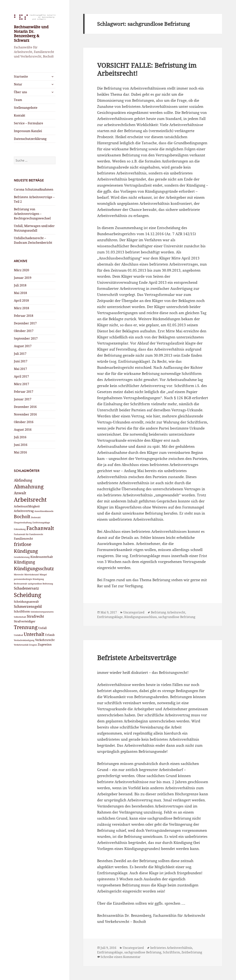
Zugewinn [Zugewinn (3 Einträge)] (45, 644)
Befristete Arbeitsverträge (137, 658)
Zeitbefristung (192, 952)
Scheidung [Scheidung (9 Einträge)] (28, 595)
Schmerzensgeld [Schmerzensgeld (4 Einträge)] (28, 606)
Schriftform (171, 952)
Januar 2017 (23, 399)
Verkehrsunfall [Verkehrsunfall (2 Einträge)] (21, 645)
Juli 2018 (20, 285)
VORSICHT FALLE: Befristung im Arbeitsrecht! (147, 69)
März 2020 (21, 270)
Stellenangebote (26, 108)
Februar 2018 (24, 316)
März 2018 (21, 308)
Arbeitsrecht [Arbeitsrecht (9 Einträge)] (30, 500)
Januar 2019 (23, 278)
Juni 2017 (21, 361)
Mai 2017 (20, 369)
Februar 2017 (24, 392)
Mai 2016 (20, 452)
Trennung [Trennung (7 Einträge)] (26, 627)
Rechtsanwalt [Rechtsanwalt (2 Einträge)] (20, 584)
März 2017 (21, 384)
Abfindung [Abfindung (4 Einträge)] (23, 480)
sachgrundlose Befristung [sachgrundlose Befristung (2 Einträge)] (40, 584)
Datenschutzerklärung (30, 139)
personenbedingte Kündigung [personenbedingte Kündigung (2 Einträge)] (29, 579)
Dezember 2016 (25, 407)
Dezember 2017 (25, 323)
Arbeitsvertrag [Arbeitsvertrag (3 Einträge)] (24, 511)
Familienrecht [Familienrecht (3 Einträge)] (23, 538)
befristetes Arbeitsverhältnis (171, 948)
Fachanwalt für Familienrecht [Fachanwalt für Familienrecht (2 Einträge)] (29, 534)
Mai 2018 (20, 293)
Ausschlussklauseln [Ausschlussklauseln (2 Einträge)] (44, 511)
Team (18, 100)
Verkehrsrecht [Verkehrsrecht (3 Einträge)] (45, 640)
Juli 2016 (20, 437)
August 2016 (23, 430)
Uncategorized (134, 612)
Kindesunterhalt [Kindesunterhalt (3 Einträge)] (42, 557)
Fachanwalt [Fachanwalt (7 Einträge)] (40, 528)
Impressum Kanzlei (28, 131)
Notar (18, 84)
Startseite (21, 76)
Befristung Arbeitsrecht (168, 612)
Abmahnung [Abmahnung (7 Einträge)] (29, 486)
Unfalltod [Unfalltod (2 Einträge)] (18, 635)
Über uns (20, 92)
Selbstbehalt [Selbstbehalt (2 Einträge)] (20, 617)
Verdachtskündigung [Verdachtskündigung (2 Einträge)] (24, 640)
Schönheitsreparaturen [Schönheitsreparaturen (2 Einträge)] (42, 612)
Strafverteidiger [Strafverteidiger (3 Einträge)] (25, 621)
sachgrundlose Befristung (177, 617)
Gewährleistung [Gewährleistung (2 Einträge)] (22, 557)
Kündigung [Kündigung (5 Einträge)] (24, 562)
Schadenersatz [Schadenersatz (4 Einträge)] (26, 588)
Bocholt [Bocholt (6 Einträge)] (22, 516)
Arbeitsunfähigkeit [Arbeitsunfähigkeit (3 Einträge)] (27, 506)
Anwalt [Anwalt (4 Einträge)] (20, 493)
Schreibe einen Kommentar (121, 957)
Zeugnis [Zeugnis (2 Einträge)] (33, 645)
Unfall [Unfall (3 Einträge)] (42, 628)
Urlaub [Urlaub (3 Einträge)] (50, 635)
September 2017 (26, 338)
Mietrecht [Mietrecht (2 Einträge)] (19, 575)
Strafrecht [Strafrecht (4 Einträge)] (35, 616)
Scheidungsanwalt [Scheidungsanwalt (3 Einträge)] (26, 602)
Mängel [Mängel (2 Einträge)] (43, 575)
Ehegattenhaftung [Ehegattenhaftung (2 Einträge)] (23, 523)
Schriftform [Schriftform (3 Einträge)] (22, 611)
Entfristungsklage (110, 617)
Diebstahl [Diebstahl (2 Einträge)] (36, 517)
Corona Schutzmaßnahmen (34, 189)
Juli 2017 (20, 354)
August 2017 (23, 346)
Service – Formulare (29, 123)
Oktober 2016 (24, 422)
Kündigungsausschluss (141, 617)
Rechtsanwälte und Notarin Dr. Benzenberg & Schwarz (31, 34)
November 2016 (25, 414)
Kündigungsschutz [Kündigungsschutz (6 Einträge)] (34, 568)
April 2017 (21, 376)
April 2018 (21, 300)
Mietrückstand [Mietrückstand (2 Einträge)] (32, 575)
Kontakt (20, 115)
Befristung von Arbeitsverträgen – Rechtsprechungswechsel (32, 214)
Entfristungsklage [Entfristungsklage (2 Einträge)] (41, 523)
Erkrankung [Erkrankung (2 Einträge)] (20, 529)
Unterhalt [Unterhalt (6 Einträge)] (34, 634)
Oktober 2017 (24, 331)
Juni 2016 (21, 445)
